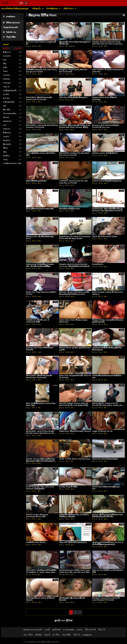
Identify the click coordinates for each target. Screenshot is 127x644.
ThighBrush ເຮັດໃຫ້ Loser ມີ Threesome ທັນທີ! (38, 321)
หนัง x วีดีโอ (28, 635)
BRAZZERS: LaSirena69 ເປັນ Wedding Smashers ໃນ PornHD (42, 126)
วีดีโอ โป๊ (102, 630)
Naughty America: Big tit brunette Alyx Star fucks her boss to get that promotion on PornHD (107, 44)
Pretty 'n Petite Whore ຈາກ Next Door (75, 459)
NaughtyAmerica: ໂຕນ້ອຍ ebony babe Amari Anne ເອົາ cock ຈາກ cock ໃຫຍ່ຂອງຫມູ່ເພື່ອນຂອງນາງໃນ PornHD (75, 572)
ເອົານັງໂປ (39, 635)
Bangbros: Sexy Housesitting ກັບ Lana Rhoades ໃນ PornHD (106, 599)
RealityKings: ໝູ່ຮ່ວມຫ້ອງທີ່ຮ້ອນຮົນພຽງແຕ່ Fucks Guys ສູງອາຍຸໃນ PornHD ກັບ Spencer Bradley (108, 211)
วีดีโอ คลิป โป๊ (90, 630)
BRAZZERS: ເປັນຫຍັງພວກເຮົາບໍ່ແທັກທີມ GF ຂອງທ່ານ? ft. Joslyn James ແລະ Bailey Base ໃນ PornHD (41, 572)
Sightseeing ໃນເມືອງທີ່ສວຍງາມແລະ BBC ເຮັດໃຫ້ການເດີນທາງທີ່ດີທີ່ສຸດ (40, 265)
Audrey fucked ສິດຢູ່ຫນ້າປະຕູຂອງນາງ (107, 181)
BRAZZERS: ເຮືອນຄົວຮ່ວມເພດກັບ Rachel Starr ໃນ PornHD (39, 98)
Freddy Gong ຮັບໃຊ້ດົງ (68, 487)
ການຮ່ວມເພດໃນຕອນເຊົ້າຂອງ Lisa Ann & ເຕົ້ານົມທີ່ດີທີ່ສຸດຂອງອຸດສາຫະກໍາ (108, 543)
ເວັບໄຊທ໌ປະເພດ (52, 9)
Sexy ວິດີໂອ (67, 635)
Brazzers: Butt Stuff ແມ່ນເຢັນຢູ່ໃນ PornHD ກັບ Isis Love (106, 126)
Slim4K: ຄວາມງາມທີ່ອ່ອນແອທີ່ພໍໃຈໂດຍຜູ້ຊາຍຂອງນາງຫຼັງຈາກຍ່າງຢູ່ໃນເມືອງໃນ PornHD (41, 461)
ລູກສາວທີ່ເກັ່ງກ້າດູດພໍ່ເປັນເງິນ (36, 181)
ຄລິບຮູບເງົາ (37, 9)
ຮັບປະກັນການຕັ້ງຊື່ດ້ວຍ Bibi (69, 209)
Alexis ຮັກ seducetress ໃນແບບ (105, 236)
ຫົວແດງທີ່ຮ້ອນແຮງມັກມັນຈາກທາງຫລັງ (40, 209)
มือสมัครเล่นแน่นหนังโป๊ (33, 630)
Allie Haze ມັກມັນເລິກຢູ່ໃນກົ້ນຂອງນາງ (73, 97)
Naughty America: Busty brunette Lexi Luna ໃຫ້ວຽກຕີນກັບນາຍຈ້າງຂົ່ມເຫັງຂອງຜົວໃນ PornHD (74, 266)
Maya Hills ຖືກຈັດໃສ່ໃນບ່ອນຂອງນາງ (73, 542)
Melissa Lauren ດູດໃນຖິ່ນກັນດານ (105, 153)
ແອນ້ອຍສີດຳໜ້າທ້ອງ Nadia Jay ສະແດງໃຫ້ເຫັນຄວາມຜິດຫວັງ (74, 516)
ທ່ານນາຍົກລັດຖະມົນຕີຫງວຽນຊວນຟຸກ (15, 9)
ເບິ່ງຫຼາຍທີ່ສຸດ (9, 37)
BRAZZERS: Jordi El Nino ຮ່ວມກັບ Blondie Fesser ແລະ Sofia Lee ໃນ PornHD (40, 433)
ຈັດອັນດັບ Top (10, 32)
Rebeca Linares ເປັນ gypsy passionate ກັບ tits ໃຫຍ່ (37, 516)
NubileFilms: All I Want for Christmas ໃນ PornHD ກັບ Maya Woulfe (75, 238)
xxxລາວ (79, 630)
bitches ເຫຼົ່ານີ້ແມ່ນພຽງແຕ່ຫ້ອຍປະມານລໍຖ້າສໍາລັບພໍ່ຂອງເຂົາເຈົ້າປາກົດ (107, 516)
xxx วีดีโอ (56, 635)
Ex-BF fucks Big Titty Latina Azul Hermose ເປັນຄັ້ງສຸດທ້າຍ (40, 488)
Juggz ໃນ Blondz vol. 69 (102, 431)
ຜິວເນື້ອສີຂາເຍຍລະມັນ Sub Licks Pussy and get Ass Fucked (42, 71)
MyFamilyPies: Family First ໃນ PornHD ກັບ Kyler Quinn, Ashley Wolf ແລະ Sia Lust (108, 405)
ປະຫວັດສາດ (9, 17)
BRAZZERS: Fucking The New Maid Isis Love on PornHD (74, 154)
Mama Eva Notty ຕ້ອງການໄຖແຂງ (105, 459)
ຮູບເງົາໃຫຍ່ (56, 630)
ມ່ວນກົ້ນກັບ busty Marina (36, 542)
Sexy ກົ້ (47, 635)
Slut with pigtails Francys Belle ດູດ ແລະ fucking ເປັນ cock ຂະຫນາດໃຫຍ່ (74, 404)
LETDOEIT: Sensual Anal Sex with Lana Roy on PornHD (73, 182)
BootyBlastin (98, 264)
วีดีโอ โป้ (77, 635)
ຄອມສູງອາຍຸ (87, 635)
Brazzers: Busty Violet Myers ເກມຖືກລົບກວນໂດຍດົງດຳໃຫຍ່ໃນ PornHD (74, 293)
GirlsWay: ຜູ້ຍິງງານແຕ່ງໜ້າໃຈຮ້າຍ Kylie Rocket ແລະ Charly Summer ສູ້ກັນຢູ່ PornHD (75, 127)
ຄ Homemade (69, 630)
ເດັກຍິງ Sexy (69, 9)
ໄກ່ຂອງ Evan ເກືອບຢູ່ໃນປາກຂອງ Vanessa (75, 431)
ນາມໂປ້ (47, 630)
